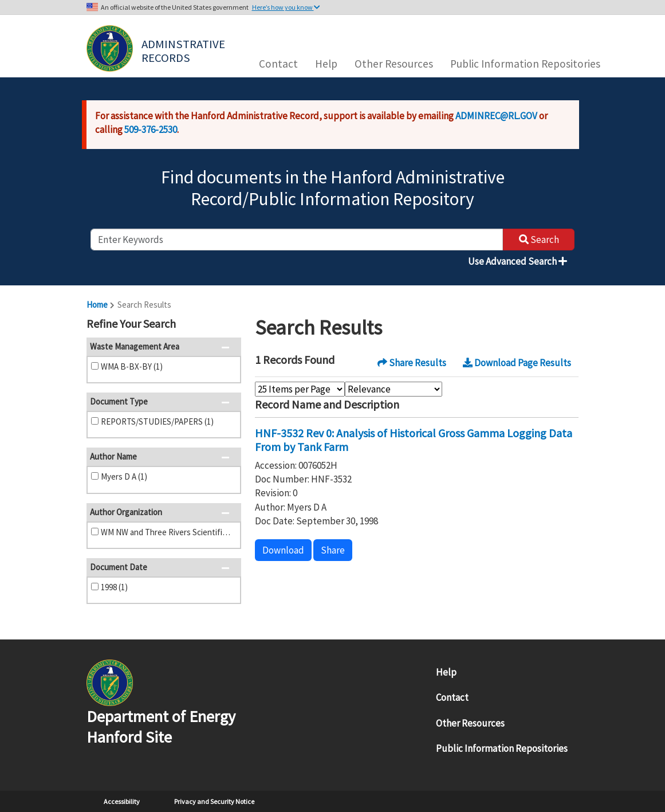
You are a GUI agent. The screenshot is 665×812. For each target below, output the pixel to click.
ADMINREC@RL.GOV (496, 116)
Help (326, 64)
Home (97, 305)
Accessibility (122, 801)
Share (333, 550)
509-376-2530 (151, 130)
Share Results (412, 363)
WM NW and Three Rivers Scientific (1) (167, 532)
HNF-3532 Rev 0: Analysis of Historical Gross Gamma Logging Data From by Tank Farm (414, 440)
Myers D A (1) (124, 476)
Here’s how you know (286, 7)
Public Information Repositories (525, 64)
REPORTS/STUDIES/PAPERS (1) (157, 421)
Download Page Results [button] (517, 363)
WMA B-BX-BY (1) (132, 366)
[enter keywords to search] (297, 240)
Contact (278, 64)
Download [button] (283, 550)
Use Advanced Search (518, 261)
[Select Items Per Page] (300, 389)
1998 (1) (114, 587)
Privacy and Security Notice (214, 801)
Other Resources (394, 64)
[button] (229, 325)
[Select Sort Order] (394, 389)
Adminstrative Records (184, 50)
